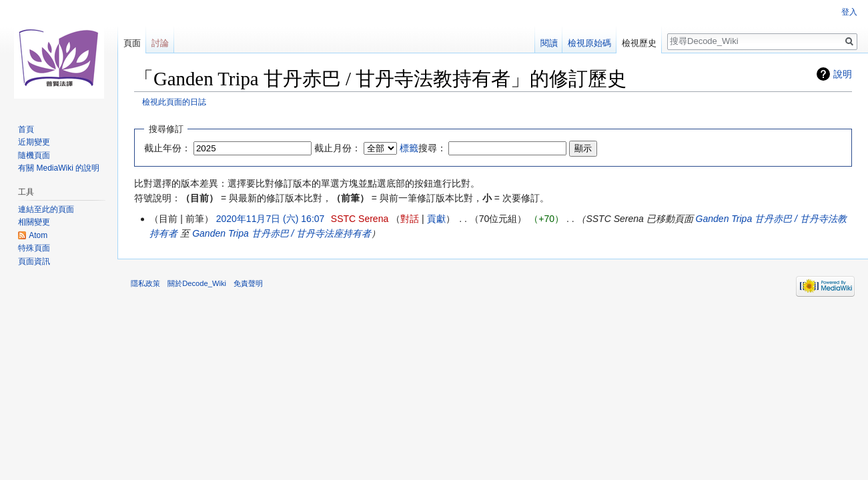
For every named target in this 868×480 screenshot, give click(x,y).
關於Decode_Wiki (197, 283)
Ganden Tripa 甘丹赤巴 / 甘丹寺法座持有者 (282, 233)
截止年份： (167, 148)
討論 (160, 43)
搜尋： (423, 148)
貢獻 (436, 219)
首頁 (26, 129)
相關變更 (34, 222)
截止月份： (338, 148)
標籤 (409, 148)
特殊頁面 (34, 248)
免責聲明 (248, 283)
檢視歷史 (639, 43)
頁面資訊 (34, 261)
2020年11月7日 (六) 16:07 (271, 219)
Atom (38, 235)
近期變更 (34, 142)
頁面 (132, 43)
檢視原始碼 (589, 43)
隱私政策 (145, 283)
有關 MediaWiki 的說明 (59, 168)
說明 (843, 74)
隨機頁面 (34, 155)
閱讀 (549, 43)
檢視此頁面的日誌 (174, 102)
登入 (849, 12)
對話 (410, 219)
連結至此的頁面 (46, 209)
